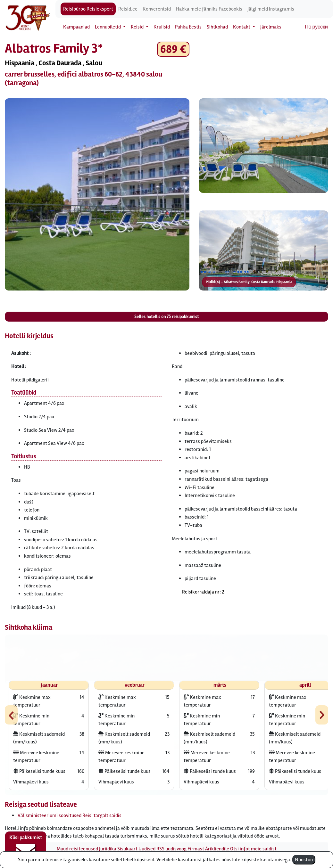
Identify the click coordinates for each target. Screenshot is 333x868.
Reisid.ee (128, 9)
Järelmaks (271, 27)
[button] (97, 194)
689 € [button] (173, 49)
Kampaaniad (76, 27)
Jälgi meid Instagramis (271, 9)
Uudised (147, 849)
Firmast (196, 849)
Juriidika (108, 849)
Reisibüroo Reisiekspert (88, 9)
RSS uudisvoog (171, 849)
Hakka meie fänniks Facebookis (209, 9)
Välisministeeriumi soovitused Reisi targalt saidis (70, 815)
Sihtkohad (217, 27)
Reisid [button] (138, 27)
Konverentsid (157, 9)
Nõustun (304, 860)
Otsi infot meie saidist (253, 849)
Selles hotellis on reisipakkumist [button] (166, 317)
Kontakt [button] (242, 27)
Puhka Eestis (188, 27)
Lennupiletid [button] (108, 27)
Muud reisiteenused (77, 849)
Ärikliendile (217, 849)
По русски (316, 27)
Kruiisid (162, 27)
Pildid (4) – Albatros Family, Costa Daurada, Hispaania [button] (249, 282)
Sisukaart (127, 849)
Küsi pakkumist (26, 848)
